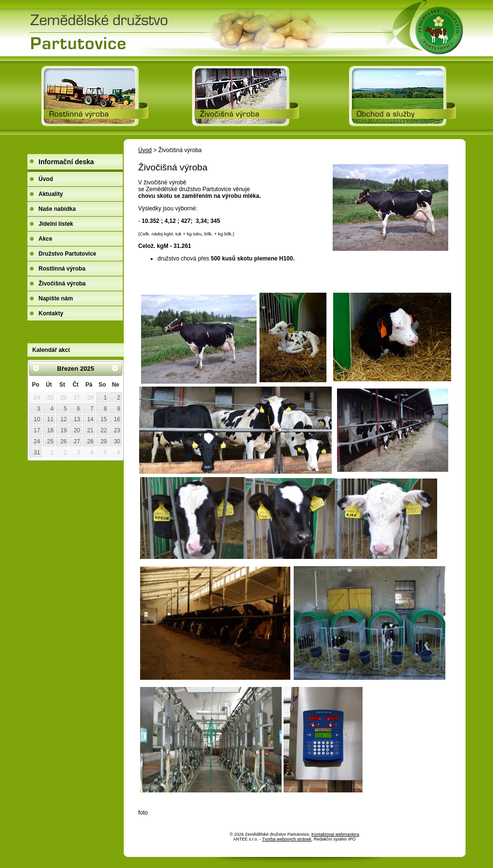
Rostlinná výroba (62, 269)
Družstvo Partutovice (67, 254)
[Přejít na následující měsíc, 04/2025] (115, 368)
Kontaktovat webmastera (335, 834)
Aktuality (51, 194)
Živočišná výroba (62, 284)
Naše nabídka (57, 209)
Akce (45, 239)
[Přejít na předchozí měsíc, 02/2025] (36, 368)
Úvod (145, 150)
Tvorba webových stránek (287, 839)
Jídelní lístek (56, 224)
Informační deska (66, 162)
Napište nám (56, 298)
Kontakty (51, 313)
